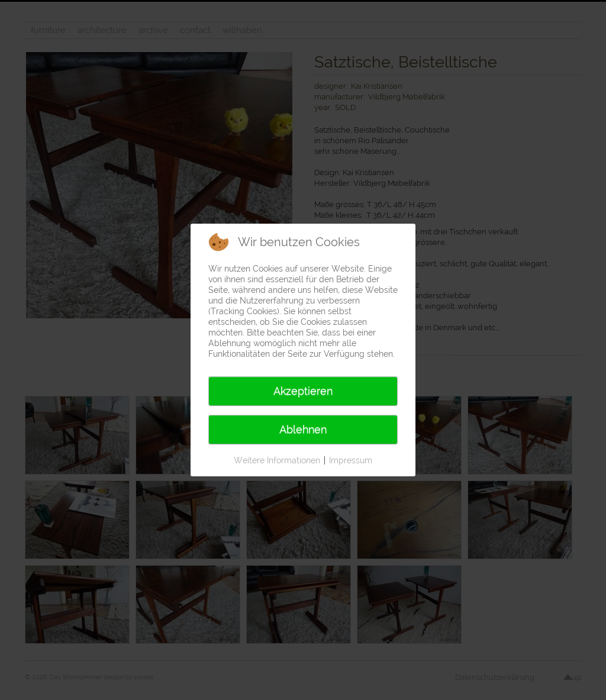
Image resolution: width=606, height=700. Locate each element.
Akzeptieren (303, 391)
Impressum (351, 460)
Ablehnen (303, 429)
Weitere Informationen (277, 460)
